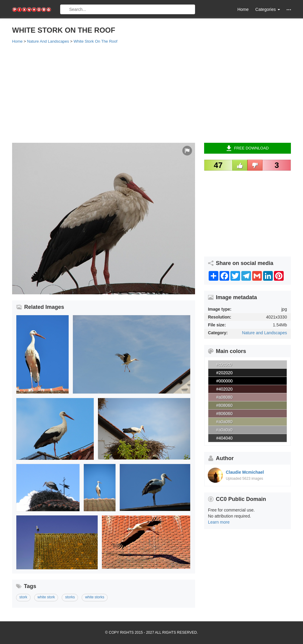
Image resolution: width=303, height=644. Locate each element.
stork (23, 597)
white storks (94, 597)
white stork (46, 597)
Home (243, 9)
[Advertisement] (151, 93)
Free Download (248, 148)
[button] (289, 10)
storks (70, 597)
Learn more (219, 522)
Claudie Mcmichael (245, 472)
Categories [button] (268, 9)
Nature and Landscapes (264, 333)
